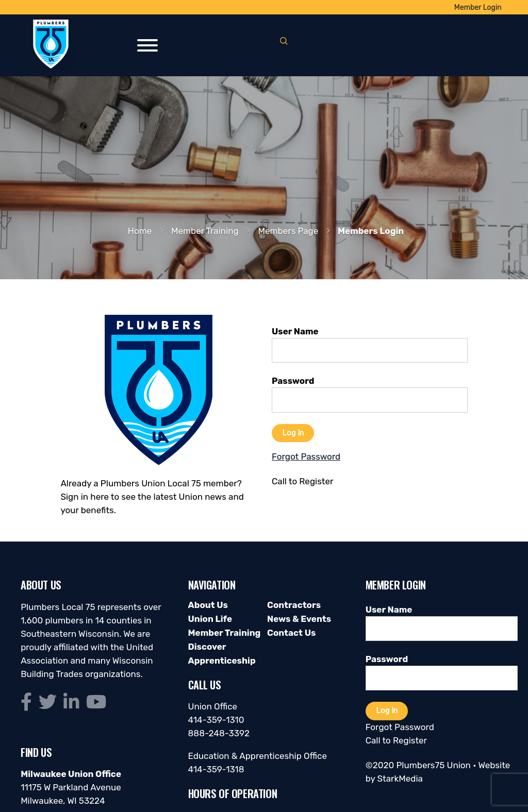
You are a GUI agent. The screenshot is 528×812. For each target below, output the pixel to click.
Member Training (205, 231)
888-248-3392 (219, 733)
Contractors (294, 605)
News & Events (299, 619)
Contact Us (291, 633)
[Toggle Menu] (147, 45)
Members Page (288, 231)
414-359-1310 (216, 720)
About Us (208, 605)
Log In (293, 433)
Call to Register (396, 740)
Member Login (478, 7)
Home (140, 231)
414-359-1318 (216, 769)
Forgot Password (400, 727)
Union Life (210, 619)
